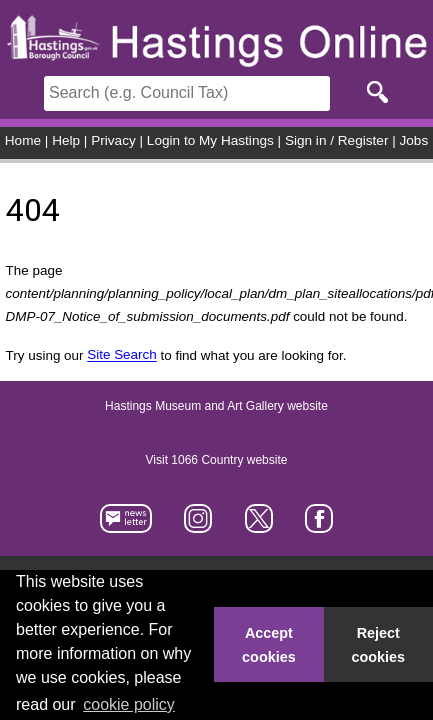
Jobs (414, 140)
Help (66, 140)
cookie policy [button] (129, 704)
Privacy (113, 140)
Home (23, 140)
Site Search (121, 355)
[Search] (187, 93)
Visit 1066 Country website (217, 460)
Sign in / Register (337, 140)
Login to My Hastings (210, 140)
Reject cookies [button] (379, 645)
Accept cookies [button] (269, 645)
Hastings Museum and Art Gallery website (216, 406)
